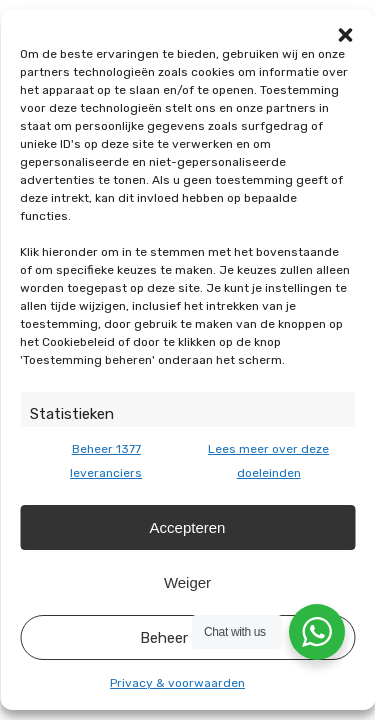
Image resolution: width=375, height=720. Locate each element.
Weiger (187, 582)
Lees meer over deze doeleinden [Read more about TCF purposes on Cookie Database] (268, 461)
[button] (345, 35)
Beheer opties (188, 638)
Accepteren (188, 527)
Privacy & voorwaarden (177, 683)
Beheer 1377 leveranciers (106, 461)
